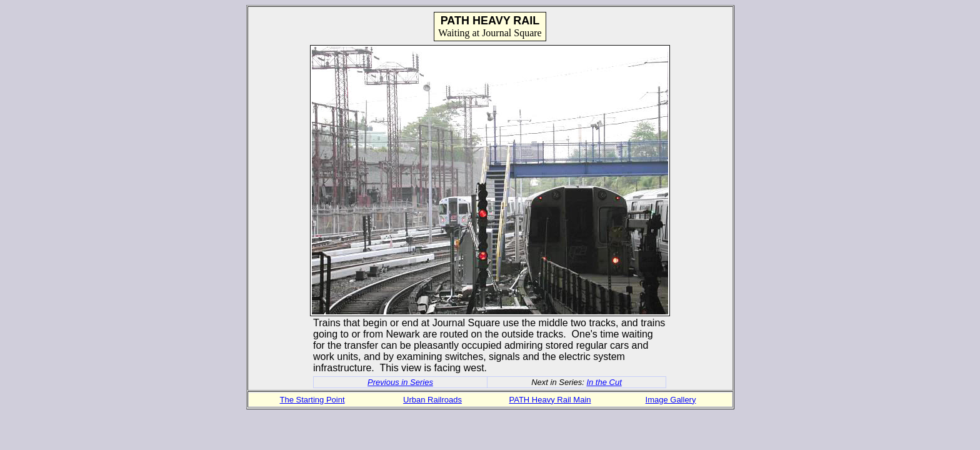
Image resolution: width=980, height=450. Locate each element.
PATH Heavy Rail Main (550, 400)
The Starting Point (312, 400)
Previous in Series (400, 382)
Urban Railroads (432, 400)
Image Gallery (671, 400)
